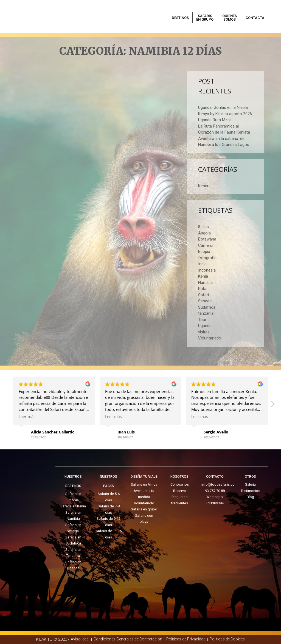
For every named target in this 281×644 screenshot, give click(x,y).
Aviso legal (80, 639)
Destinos (180, 18)
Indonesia (207, 270)
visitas (204, 332)
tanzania (206, 313)
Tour (202, 320)
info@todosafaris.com (220, 484)
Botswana (207, 239)
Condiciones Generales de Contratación (128, 639)
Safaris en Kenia (73, 506)
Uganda (205, 326)
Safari (203, 295)
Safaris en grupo (205, 18)
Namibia (205, 283)
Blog (250, 497)
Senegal (205, 301)
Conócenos (180, 484)
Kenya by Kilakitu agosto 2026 (225, 114)
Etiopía (204, 251)
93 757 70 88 (215, 491)
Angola (204, 233)
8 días (203, 227)
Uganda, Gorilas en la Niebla (223, 107)
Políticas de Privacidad (186, 639)
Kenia (203, 186)
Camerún (206, 245)
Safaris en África (144, 484)
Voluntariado (210, 338)
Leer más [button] (27, 417)
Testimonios (250, 491)
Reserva (179, 491)
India (202, 264)
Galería (250, 484)
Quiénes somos (230, 18)
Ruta (202, 289)
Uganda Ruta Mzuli (215, 120)
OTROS (250, 477)
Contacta (255, 18)
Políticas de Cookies (227, 639)
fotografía (207, 258)
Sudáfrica (207, 307)
